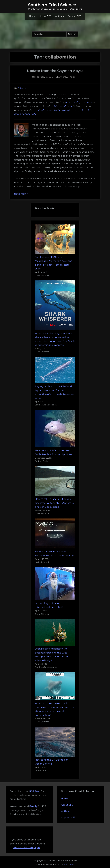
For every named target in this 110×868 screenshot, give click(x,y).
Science (22, 88)
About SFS (45, 16)
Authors (59, 16)
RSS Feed (35, 791)
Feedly (33, 806)
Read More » (21, 194)
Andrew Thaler (67, 77)
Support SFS (74, 16)
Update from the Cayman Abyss (55, 71)
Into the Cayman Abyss (80, 102)
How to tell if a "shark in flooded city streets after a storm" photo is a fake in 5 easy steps (54, 503)
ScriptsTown (69, 864)
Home (32, 16)
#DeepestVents (63, 106)
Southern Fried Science (52, 5)
